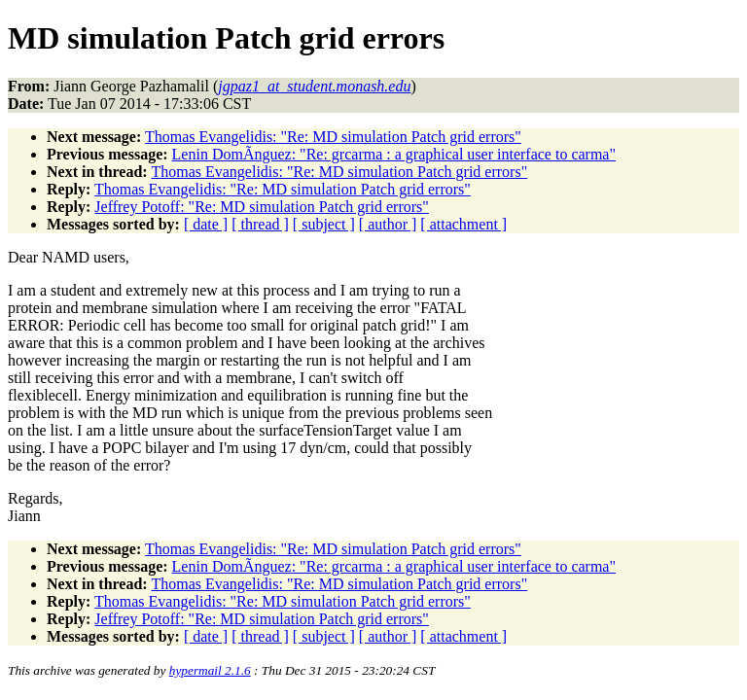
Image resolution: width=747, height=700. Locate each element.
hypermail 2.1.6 (210, 670)
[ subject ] (324, 224)
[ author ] (388, 224)
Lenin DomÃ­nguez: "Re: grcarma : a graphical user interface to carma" (394, 154)
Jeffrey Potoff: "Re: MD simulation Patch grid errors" (262, 207)
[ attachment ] (463, 224)
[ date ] (206, 224)
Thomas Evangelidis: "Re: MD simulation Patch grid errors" (333, 137)
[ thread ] (260, 224)
